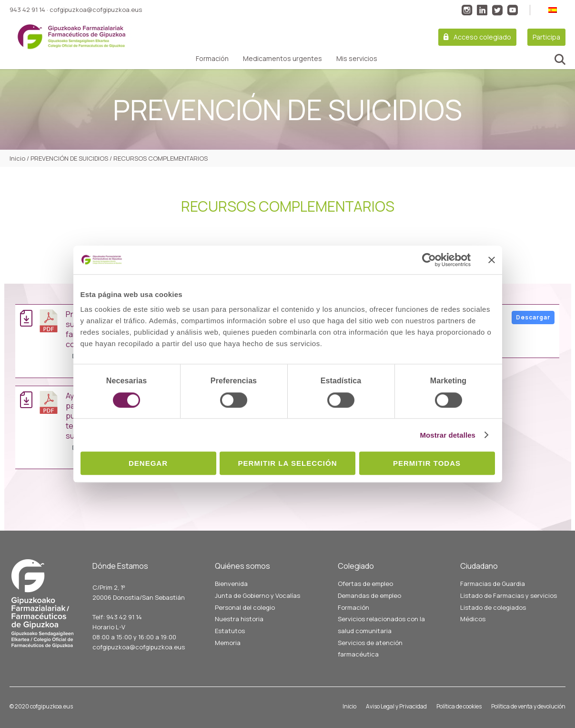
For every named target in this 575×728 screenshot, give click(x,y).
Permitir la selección (288, 463)
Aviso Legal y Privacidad (396, 706)
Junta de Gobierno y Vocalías (257, 595)
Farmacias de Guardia (493, 584)
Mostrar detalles (448, 435)
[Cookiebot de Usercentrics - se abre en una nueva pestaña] (429, 260)
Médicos (473, 619)
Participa (546, 37)
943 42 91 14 (27, 10)
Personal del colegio (245, 607)
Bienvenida (231, 584)
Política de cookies (459, 706)
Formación (212, 59)
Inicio (349, 706)
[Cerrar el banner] (492, 260)
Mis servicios (357, 59)
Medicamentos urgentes (282, 59)
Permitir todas (427, 463)
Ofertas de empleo (365, 584)
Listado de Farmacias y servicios (509, 595)
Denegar (148, 463)
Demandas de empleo (369, 595)
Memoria (228, 643)
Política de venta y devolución (528, 706)
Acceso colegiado (482, 37)
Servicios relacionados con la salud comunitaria (381, 625)
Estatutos (230, 631)
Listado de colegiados (493, 607)
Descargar (533, 317)
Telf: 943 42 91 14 (117, 617)
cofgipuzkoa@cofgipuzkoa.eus (96, 10)
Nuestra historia (239, 619)
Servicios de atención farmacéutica (370, 649)
